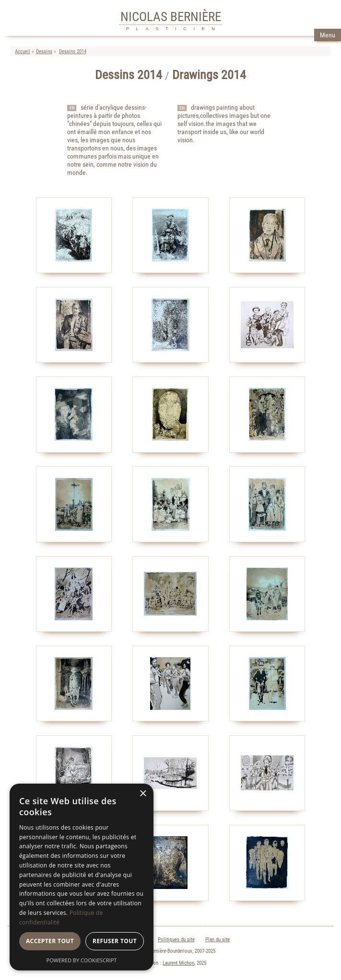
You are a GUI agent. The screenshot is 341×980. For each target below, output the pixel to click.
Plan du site (218, 940)
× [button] (143, 794)
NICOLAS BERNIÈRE (171, 17)
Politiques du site (176, 940)
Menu (328, 35)
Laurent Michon (178, 963)
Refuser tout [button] (115, 941)
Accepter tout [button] (50, 941)
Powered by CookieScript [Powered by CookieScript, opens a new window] (82, 960)
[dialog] (82, 877)
